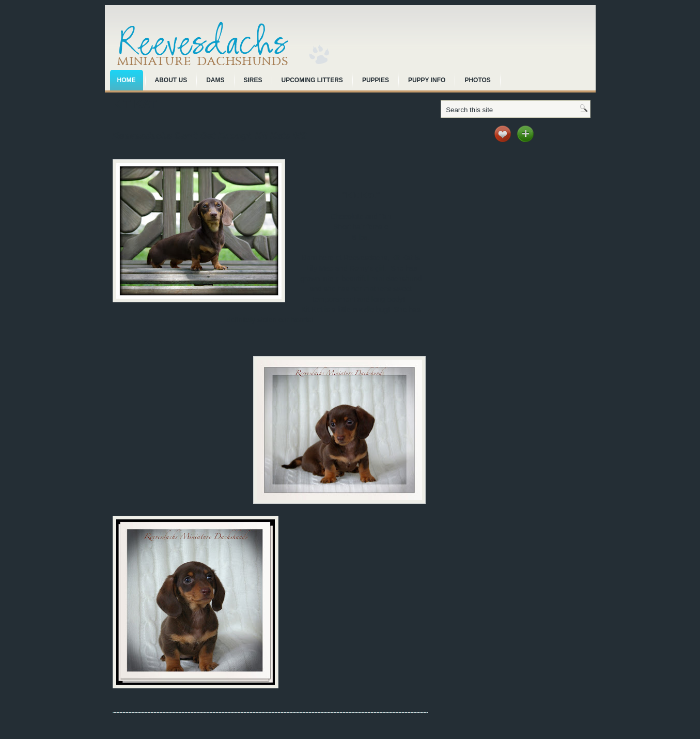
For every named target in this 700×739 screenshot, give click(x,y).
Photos (477, 80)
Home (127, 80)
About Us (171, 80)
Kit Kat (135, 104)
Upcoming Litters (312, 80)
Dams (215, 80)
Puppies (376, 80)
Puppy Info (427, 80)
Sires (253, 80)
